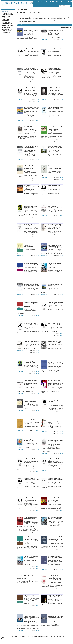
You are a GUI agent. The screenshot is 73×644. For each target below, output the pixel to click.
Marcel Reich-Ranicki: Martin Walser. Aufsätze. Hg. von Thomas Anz (31, 480)
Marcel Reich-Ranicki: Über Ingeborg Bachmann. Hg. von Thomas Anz (54, 69)
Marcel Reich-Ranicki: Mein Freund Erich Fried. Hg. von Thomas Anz (54, 187)
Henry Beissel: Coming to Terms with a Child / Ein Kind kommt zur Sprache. (55, 519)
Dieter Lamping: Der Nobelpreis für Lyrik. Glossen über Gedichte (31, 420)
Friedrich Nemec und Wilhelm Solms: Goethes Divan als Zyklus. (55, 342)
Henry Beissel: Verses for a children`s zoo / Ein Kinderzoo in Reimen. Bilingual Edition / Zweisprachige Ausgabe (31, 31)
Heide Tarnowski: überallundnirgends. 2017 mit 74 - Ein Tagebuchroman (31, 187)
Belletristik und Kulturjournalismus (7, 23)
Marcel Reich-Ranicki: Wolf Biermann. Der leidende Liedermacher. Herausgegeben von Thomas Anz (31, 461)
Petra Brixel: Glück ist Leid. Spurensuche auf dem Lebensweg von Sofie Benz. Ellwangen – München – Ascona (55, 90)
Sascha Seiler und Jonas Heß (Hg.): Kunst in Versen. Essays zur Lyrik (55, 225)
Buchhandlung (68, 1)
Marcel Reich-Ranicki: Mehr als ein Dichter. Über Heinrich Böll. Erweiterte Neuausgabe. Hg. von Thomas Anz (55, 324)
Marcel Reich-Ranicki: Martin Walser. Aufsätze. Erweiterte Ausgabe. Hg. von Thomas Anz (30, 89)
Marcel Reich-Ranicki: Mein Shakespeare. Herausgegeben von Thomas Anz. (55, 480)
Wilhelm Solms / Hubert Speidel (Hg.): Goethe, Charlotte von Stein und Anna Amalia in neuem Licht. (31, 284)
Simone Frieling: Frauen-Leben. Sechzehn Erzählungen (31, 440)
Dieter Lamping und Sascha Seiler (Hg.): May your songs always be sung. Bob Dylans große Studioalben (31, 207)
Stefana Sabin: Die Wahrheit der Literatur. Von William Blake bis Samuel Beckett (55, 597)
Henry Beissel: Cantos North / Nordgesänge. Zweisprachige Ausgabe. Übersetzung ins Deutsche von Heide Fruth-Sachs (55, 246)
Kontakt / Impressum (43, 1)
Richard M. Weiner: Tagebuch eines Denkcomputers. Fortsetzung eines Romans (54, 265)
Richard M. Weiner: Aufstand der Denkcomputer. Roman (31, 557)
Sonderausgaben (6, 32)
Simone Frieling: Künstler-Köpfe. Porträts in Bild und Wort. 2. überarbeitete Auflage (55, 109)
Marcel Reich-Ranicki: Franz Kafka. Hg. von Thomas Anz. (31, 49)
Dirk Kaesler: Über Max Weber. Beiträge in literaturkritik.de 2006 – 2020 (31, 265)
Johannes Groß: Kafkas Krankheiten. (29, 596)
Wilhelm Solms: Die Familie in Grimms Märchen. (55, 206)
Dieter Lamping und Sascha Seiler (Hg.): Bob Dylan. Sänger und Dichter (55, 421)
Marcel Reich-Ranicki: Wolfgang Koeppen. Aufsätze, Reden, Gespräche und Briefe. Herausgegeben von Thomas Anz (55, 461)
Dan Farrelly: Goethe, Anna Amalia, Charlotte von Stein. (30, 401)
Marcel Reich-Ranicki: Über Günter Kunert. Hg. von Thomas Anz (32, 342)
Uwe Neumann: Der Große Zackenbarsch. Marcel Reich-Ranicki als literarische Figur (30, 226)
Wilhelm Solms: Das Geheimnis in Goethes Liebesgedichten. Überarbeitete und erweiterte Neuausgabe (31, 383)
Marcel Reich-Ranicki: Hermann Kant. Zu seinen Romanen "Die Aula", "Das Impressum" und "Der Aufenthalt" (31, 500)
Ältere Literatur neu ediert (7, 17)
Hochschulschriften (7, 27)
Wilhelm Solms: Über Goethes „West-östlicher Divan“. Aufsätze (55, 30)
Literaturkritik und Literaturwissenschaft (7, 14)
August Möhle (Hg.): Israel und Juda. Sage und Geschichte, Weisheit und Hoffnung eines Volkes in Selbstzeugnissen (28, 577)
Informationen (20, 42)
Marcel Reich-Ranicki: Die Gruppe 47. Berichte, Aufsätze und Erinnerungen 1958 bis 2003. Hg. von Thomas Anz (31, 324)
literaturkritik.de (60, 1)
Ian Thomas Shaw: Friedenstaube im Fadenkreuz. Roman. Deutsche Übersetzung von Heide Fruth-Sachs (31, 168)
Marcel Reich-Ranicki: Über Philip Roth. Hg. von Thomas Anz (55, 303)
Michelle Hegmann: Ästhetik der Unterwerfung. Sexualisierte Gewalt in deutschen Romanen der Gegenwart (31, 304)
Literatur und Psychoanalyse (5, 20)
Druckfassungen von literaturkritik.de (7, 30)
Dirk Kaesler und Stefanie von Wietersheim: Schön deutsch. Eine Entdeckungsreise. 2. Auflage (55, 167)
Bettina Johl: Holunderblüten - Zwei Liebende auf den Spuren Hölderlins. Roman (55, 284)
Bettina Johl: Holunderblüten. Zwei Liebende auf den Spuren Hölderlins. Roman (55, 148)
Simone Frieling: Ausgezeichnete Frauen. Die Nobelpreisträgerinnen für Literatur (55, 402)
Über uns (52, 1)
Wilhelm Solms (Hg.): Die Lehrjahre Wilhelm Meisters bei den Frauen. (31, 69)
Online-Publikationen (7, 26)
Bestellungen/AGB (38, 639)
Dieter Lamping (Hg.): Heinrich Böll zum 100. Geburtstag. (31, 362)
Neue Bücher (5, 11)
